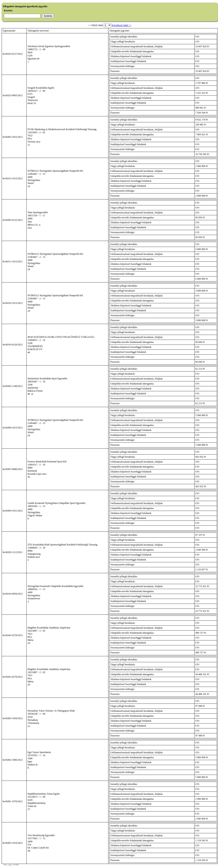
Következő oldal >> (122, 25)
